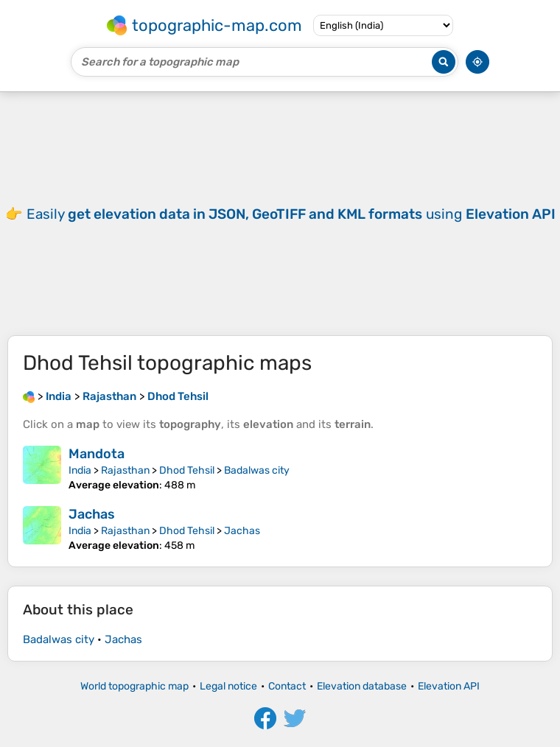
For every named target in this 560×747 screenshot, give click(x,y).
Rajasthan (125, 470)
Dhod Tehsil (187, 470)
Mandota (97, 454)
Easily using (291, 214)
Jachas (92, 514)
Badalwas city (257, 470)
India (80, 470)
